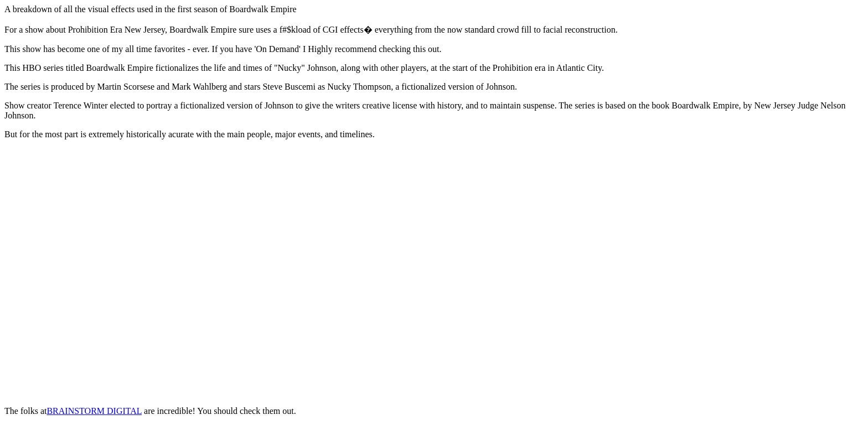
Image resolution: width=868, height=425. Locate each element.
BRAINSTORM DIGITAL (94, 411)
